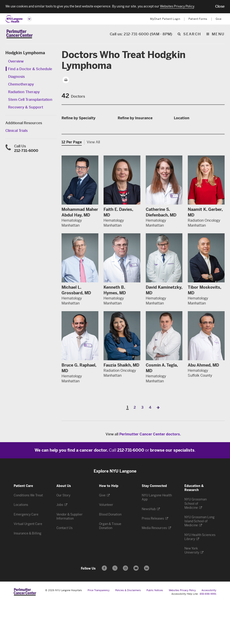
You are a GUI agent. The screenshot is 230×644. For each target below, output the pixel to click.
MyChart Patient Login (165, 19)
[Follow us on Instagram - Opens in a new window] (125, 610)
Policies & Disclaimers (128, 632)
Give (219, 19)
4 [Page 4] (150, 450)
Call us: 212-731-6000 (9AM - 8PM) (141, 35)
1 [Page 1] (127, 449)
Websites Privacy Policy (182, 632)
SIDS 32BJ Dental (135, 139)
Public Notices (155, 632)
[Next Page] (158, 450)
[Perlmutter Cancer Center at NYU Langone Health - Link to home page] (25, 634)
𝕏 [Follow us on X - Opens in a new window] (115, 611)
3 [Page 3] (142, 450)
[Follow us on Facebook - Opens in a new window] (104, 610)
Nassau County (189, 150)
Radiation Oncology (80, 160)
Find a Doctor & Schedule (30, 70)
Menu (218, 35)
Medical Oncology (79, 153)
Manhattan (185, 143)
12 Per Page (72, 184)
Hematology (74, 146)
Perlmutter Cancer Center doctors (150, 476)
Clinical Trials (17, 132)
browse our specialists (172, 492)
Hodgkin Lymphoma (25, 54)
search (192, 35)
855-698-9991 (208, 636)
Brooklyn (184, 130)
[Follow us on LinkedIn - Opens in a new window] (147, 610)
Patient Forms (198, 19)
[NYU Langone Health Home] (14, 19)
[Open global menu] (29, 19)
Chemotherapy (21, 85)
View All (93, 184)
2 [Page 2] (135, 450)
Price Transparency (99, 632)
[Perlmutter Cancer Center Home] (19, 35)
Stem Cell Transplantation (30, 100)
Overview (16, 62)
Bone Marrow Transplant (85, 139)
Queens (182, 157)
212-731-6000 (26, 152)
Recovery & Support (26, 108)
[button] (220, 7)
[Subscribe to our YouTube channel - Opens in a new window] (136, 610)
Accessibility (209, 632)
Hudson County (189, 137)
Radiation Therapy (24, 93)
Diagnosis (16, 78)
